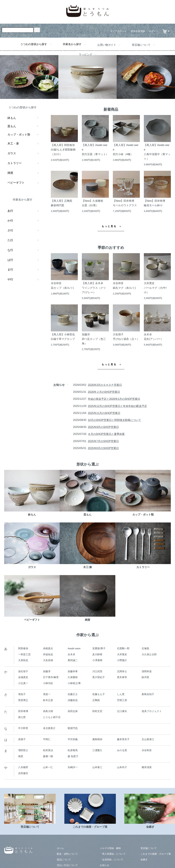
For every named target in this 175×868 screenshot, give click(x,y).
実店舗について (141, 45)
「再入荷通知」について (113, 854)
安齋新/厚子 (99, 648)
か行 (10, 221)
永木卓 (71, 654)
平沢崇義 (73, 739)
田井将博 (23, 711)
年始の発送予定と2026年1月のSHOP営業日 (114, 399)
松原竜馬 (73, 750)
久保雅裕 (73, 677)
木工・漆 (13, 144)
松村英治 (48, 750)
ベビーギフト (16, 183)
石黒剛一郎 (123, 648)
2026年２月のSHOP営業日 (104, 392)
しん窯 (121, 694)
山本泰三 (97, 767)
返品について (64, 860)
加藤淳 (47, 671)
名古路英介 (49, 728)
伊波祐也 (48, 654)
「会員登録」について (111, 860)
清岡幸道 (147, 671)
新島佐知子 (148, 694)
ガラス (12, 153)
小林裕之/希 (74, 683)
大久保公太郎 (149, 654)
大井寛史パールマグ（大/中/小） (155, 288)
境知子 (22, 694)
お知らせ (104, 865)
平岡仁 (47, 739)
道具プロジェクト (152, 711)
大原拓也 (23, 660)
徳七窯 (22, 717)
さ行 (10, 230)
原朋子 (22, 739)
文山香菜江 (148, 739)
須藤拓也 (73, 700)
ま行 (10, 270)
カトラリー (15, 163)
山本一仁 (48, 767)
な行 (10, 250)
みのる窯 (122, 750)
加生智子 (23, 671)
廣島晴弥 (97, 739)
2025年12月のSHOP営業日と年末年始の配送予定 (117, 406)
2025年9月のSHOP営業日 (103, 427)
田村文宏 (97, 711)
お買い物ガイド (107, 45)
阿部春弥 (23, 648)
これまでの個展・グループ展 (156, 854)
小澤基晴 (97, 660)
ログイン (154, 31)
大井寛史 (122, 654)
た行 (10, 240)
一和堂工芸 (24, 654)
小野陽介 (122, 660)
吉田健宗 (23, 773)
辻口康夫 (122, 711)
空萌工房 (122, 700)
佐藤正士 (73, 694)
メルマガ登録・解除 (110, 848)
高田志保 (73, 711)
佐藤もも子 (99, 694)
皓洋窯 (145, 677)
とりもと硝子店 (52, 717)
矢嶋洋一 (73, 767)
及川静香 (97, 654)
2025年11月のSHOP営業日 (104, 413)
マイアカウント (118, 31)
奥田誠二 (73, 660)
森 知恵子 (73, 756)
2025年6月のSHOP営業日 (103, 448)
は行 (10, 260)
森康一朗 (48, 756)
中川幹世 (23, 728)
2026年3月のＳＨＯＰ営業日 (105, 385)
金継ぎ (144, 860)
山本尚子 (122, 767)
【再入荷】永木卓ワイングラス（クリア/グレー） (94, 288)
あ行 (10, 211)
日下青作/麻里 (51, 677)
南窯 (21, 756)
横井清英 (147, 767)
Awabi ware (74, 648)
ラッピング (85, 55)
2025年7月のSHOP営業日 (103, 441)
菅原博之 (23, 700)
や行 (10, 279)
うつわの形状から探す (34, 44)
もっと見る (109, 226)
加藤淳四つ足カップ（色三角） (94, 339)
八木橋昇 (23, 767)
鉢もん (12, 118)
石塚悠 (145, 648)
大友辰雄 (48, 660)
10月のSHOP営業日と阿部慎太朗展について (114, 420)
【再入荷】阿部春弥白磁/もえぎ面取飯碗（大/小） (63, 150)
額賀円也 (73, 728)
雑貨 (10, 173)
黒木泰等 (122, 677)
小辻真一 (23, 683)
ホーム (60, 848)
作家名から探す (72, 44)
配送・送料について (67, 854)
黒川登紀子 (99, 677)
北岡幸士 (122, 671)
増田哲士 (23, 750)
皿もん (12, 126)
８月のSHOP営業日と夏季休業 (106, 434)
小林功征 (48, 683)
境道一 (47, 694)
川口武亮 (97, 671)
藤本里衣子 (123, 739)
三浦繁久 (97, 750)
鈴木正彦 (48, 700)
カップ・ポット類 (19, 135)
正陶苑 (96, 700)
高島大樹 (48, 711)
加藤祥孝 (73, 671)
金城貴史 (23, 677)
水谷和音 (147, 750)
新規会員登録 (138, 31)
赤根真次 (48, 648)
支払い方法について (67, 865)
